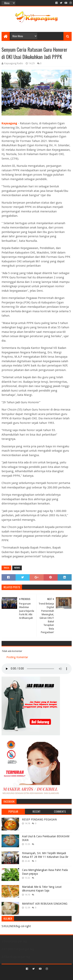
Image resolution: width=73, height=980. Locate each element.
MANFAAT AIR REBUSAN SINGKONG (45, 904)
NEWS (17, 568)
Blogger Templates (53, 975)
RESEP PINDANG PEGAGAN (39, 819)
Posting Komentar (17, 657)
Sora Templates (31, 975)
